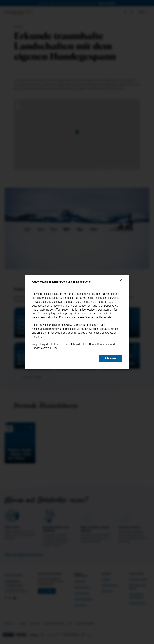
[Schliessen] (121, 280)
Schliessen (111, 358)
